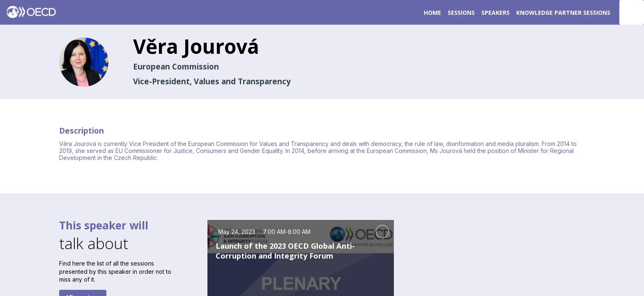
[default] (461, 12)
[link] (432, 12)
